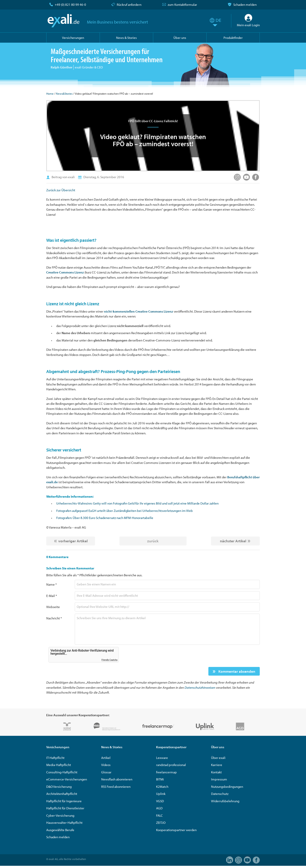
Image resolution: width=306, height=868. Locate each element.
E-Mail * (52, 596)
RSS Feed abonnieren (116, 787)
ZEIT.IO (161, 823)
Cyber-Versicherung (60, 815)
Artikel (106, 758)
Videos (106, 765)
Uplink (161, 794)
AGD (159, 808)
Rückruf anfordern (129, 5)
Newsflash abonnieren (117, 779)
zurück (153, 541)
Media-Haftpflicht (59, 765)
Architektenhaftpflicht (62, 794)
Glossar (106, 772)
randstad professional (171, 765)
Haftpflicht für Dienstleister (65, 808)
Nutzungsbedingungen (227, 787)
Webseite (53, 607)
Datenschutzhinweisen (200, 687)
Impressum (219, 779)
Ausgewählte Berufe (60, 830)
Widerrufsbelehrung (225, 801)
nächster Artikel (233, 541)
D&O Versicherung (59, 787)
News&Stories (64, 94)
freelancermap (166, 772)
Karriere (217, 765)
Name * (51, 584)
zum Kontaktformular (182, 5)
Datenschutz (220, 794)
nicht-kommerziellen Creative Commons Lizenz (139, 311)
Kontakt (216, 772)
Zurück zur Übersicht (61, 190)
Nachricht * (54, 618)
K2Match (162, 787)
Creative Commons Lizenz (65, 272)
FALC (159, 815)
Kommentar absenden (236, 671)
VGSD (160, 801)
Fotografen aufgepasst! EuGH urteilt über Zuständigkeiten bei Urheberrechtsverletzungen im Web (125, 511)
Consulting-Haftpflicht (62, 772)
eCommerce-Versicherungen (67, 779)
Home (50, 94)
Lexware (162, 758)
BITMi (160, 779)
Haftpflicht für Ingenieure (64, 801)
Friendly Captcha (109, 660)
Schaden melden (245, 5)
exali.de (63, 21)
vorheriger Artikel (73, 541)
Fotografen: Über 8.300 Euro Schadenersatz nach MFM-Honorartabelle (105, 518)
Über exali (218, 758)
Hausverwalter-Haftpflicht (64, 823)
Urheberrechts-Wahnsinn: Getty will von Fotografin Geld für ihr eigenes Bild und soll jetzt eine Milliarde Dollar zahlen (137, 503)
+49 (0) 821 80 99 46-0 (70, 5)
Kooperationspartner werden (176, 830)
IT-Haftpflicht (55, 758)
